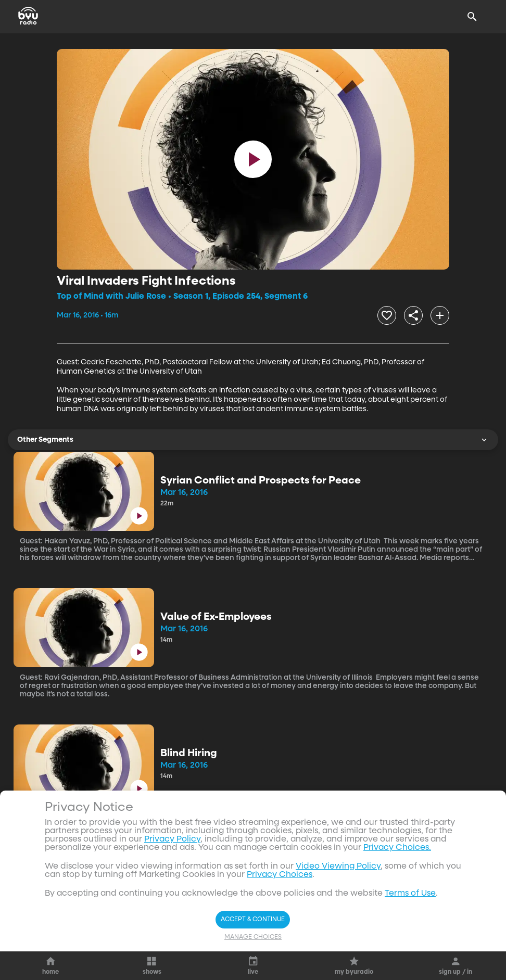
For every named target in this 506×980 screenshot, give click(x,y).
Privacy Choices (280, 875)
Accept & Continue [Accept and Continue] (253, 920)
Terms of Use (410, 894)
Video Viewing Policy (338, 867)
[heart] (387, 315)
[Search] (472, 17)
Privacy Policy (172, 839)
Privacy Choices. (397, 848)
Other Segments (253, 440)
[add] (440, 315)
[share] (413, 315)
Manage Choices (253, 937)
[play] (253, 159)
